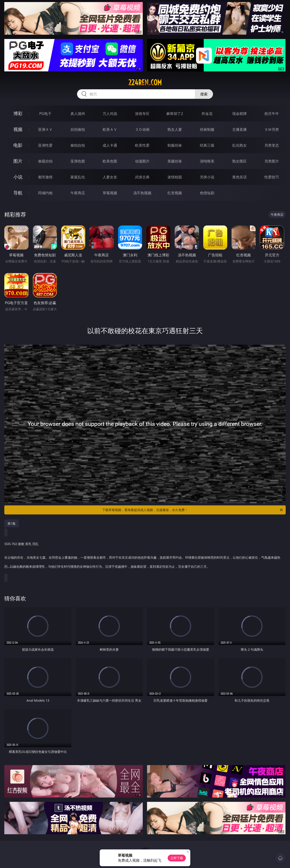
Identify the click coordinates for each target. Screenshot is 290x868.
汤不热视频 (142, 193)
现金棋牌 (239, 114)
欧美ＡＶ (110, 129)
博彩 (18, 113)
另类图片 (272, 161)
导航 (18, 193)
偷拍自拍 (78, 145)
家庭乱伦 (78, 177)
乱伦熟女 (239, 145)
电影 (18, 145)
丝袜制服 (207, 129)
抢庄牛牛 (272, 114)
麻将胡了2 (175, 114)
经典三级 (207, 145)
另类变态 (272, 145)
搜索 (204, 94)
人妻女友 (110, 177)
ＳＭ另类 (272, 129)
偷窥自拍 (45, 161)
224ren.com (145, 82)
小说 (18, 177)
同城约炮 (45, 193)
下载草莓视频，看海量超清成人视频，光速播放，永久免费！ (193, 510)
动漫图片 (142, 161)
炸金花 (207, 114)
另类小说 (207, 177)
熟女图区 (239, 161)
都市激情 (45, 177)
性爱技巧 (272, 177)
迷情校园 (175, 177)
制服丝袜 (175, 145)
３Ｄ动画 (142, 129)
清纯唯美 (207, 161)
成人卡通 (110, 145)
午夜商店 (78, 193)
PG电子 (45, 114)
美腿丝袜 (175, 161)
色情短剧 (207, 193)
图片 (18, 161)
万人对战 (110, 114)
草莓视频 (110, 193)
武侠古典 (142, 177)
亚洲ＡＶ (45, 129)
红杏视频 (175, 193)
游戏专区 (142, 114)
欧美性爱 (142, 145)
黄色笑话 (239, 177)
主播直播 (239, 129)
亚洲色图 (78, 161)
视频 (18, 129)
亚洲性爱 (45, 145)
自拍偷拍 (78, 129)
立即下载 (177, 858)
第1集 (12, 523)
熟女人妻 (175, 129)
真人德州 (78, 114)
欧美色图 (110, 161)
